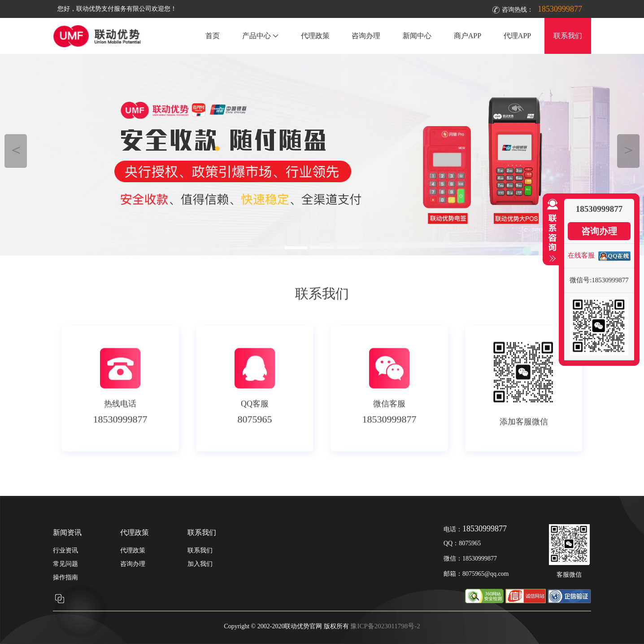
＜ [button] (16, 150)
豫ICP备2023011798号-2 (385, 626)
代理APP (517, 36)
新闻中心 (417, 36)
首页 (213, 36)
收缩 (551, 231)
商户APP (468, 36)
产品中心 (260, 36)
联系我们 (568, 36)
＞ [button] (629, 150)
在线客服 (581, 255)
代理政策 (315, 36)
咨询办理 (366, 36)
